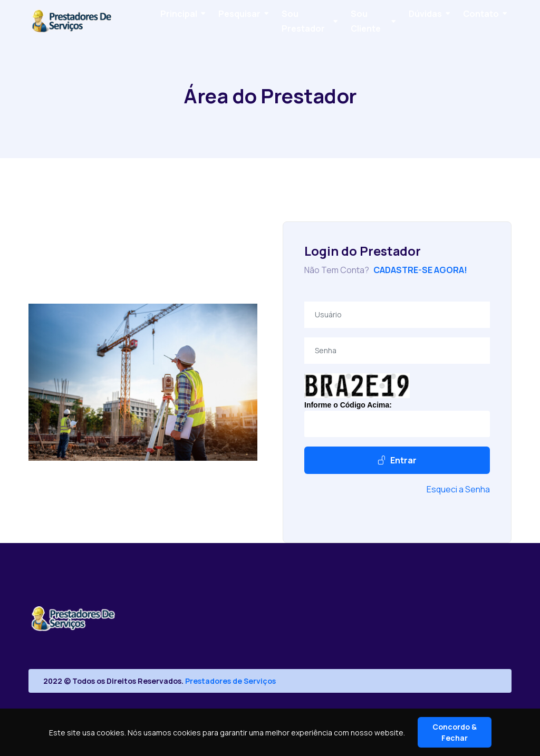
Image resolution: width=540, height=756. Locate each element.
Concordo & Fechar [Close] (455, 732)
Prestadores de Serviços (230, 681)
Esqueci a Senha (458, 489)
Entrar (397, 460)
